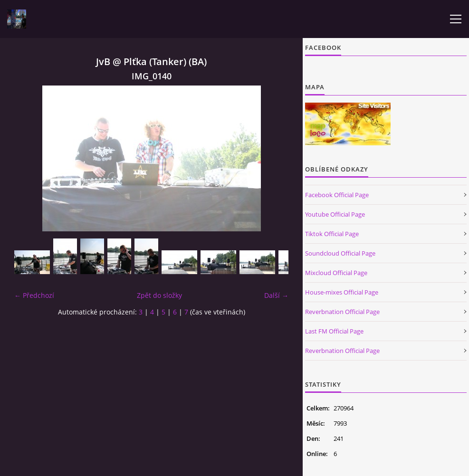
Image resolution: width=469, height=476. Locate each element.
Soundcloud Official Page (340, 253)
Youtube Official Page (335, 214)
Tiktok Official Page (332, 234)
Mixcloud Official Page (336, 273)
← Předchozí (34, 295)
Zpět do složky (159, 295)
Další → (276, 295)
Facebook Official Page (337, 195)
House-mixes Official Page (342, 292)
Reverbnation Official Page (342, 312)
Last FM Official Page (334, 331)
